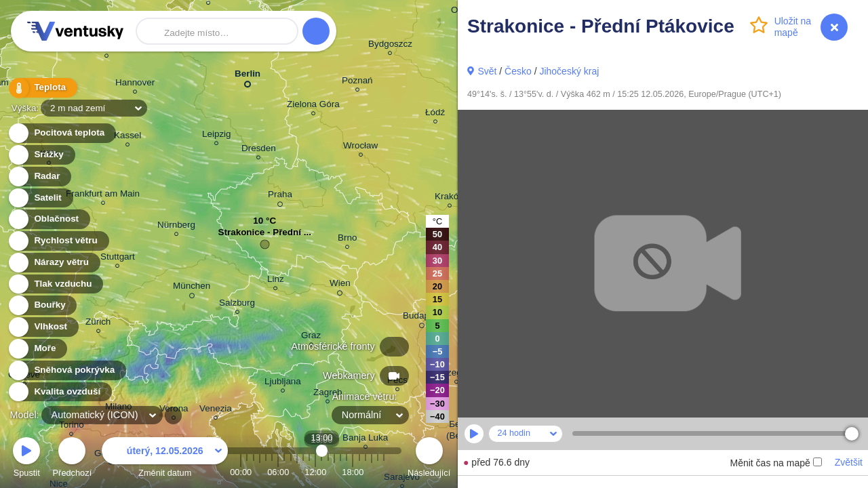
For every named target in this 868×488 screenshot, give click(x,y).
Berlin (248, 76)
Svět (487, 71)
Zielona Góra (313, 106)
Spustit (26, 459)
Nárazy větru (54, 263)
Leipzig (217, 136)
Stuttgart (118, 259)
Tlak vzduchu (55, 284)
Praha (280, 197)
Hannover (135, 84)
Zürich (98, 324)
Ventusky (73, 31)
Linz (276, 281)
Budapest (422, 318)
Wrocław (360, 147)
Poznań (357, 82)
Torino (72, 427)
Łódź (435, 114)
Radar (39, 177)
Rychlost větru (58, 241)
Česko (518, 71)
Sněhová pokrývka (66, 370)
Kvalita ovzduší (59, 392)
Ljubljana (283, 383)
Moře (37, 349)
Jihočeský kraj (569, 71)
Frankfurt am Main (103, 196)
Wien (340, 285)
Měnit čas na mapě (775, 463)
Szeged (456, 374)
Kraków (450, 198)
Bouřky (42, 305)
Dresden (259, 150)
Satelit (40, 198)
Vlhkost (43, 327)
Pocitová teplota (61, 133)
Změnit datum (165, 459)
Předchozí (73, 459)
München (192, 288)
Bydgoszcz (390, 46)
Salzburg (237, 305)
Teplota (42, 88)
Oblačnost (48, 219)
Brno (347, 240)
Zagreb (328, 394)
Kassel (127, 137)
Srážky (41, 155)
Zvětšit (849, 462)
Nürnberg (176, 227)
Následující (429, 459)
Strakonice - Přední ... (265, 236)
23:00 (384, 472)
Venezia (216, 410)
